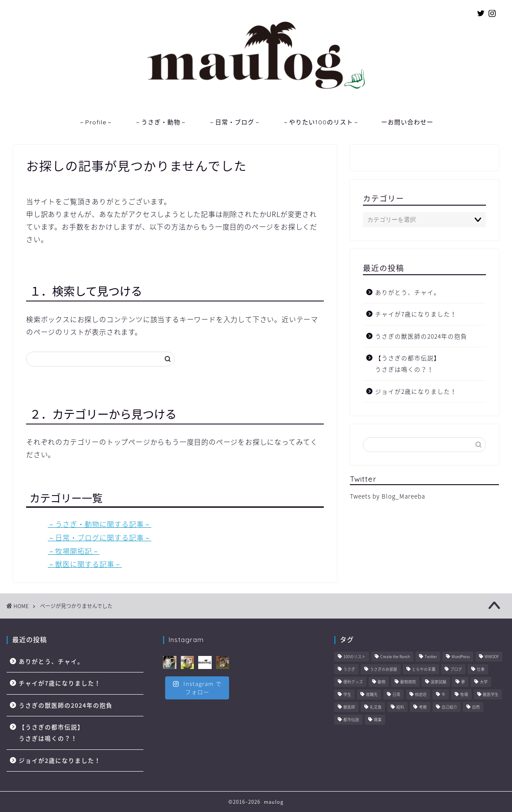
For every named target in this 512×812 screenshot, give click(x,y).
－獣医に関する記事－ (85, 564)
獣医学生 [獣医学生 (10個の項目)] (491, 695)
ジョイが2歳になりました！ (416, 391)
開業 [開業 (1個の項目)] (378, 720)
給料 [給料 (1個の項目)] (400, 707)
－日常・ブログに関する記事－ (100, 537)
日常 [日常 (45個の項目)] (396, 695)
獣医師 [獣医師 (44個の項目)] (349, 707)
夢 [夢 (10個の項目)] (463, 682)
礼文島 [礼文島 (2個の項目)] (376, 707)
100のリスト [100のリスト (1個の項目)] (354, 657)
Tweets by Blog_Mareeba (387, 496)
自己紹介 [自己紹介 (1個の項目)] (449, 707)
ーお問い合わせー (407, 122)
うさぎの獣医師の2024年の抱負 (421, 336)
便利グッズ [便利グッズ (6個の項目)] (353, 682)
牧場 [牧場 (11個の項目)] (464, 695)
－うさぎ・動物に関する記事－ (100, 524)
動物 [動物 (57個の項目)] (382, 682)
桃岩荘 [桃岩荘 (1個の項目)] (421, 695)
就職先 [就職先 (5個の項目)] (372, 695)
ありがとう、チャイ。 (408, 292)
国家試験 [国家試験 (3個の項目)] (439, 682)
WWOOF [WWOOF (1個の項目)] (492, 657)
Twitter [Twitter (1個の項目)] (431, 657)
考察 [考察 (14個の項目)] (423, 707)
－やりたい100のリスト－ (321, 122)
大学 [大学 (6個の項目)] (484, 682)
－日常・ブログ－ (235, 122)
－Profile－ (96, 122)
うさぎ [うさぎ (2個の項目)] (349, 670)
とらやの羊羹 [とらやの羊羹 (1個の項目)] (424, 670)
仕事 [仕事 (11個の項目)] (481, 670)
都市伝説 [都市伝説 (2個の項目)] (351, 720)
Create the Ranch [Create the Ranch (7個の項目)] (395, 657)
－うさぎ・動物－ (161, 122)
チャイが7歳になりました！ (416, 314)
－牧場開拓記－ (74, 551)
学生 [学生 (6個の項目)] (347, 695)
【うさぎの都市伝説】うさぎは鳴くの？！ (408, 363)
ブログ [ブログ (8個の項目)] (456, 670)
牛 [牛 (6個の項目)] (444, 695)
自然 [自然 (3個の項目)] (476, 707)
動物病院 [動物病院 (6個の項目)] (408, 682)
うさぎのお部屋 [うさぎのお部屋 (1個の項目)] (384, 670)
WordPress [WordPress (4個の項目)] (461, 657)
